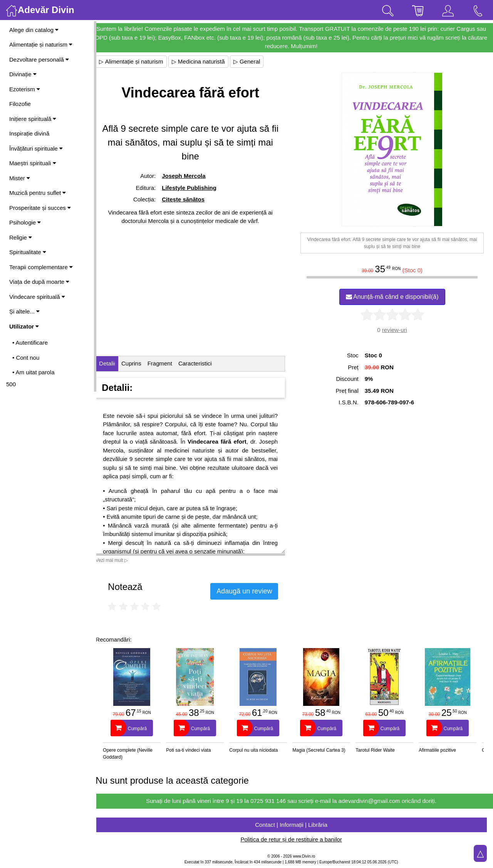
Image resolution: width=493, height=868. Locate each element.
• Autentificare (30, 343)
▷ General (253, 61)
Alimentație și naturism (41, 44)
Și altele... (24, 311)
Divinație (23, 74)
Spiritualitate (28, 252)
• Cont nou (26, 358)
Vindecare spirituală (37, 297)
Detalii (114, 363)
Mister (20, 178)
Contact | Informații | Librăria (295, 825)
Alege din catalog (34, 30)
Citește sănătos (189, 199)
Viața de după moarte (39, 282)
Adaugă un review (251, 591)
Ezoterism (25, 89)
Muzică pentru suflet (38, 193)
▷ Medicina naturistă (205, 61)
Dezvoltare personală (39, 59)
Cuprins (138, 363)
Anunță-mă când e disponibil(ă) (394, 297)
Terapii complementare (41, 267)
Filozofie (20, 104)
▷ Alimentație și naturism (138, 61)
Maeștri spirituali (33, 163)
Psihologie (25, 222)
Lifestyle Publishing (195, 188)
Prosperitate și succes (40, 208)
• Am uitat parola (33, 372)
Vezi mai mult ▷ (119, 560)
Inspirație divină (29, 133)
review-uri (396, 330)
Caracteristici (202, 363)
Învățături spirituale (36, 148)
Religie (21, 237)
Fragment (166, 363)
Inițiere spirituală (33, 119)
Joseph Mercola (189, 176)
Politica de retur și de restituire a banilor (294, 839)
